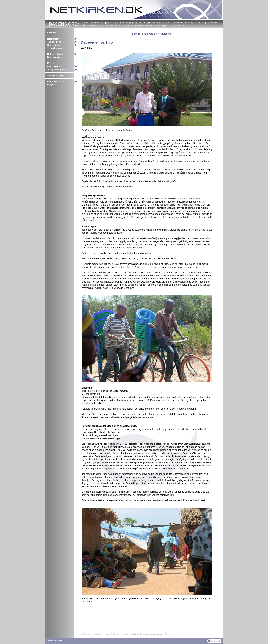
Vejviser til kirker (56, 75)
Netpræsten (53, 39)
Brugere (51, 85)
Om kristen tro (55, 66)
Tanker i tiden (54, 42)
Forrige (136, 34)
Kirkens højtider (55, 54)
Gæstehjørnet (54, 45)
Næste (166, 34)
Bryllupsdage (54, 57)
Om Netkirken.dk (56, 82)
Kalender (52, 63)
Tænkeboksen (54, 48)
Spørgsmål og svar (57, 69)
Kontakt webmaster (54, 641)
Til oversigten (151, 34)
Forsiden (52, 33)
